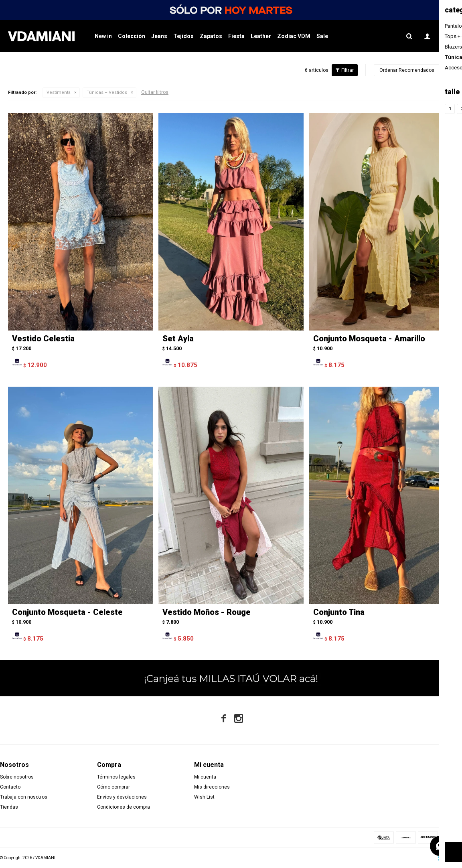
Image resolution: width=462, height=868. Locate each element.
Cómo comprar (113, 787)
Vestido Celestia (43, 339)
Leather (261, 36)
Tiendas (9, 807)
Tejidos (183, 36)
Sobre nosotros (17, 777)
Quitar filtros (155, 92)
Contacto (10, 787)
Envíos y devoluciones (122, 797)
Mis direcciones (212, 787)
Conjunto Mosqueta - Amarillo (369, 339)
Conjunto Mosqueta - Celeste (67, 612)
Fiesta (236, 36)
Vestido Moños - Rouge (207, 612)
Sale (322, 36)
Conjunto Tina (339, 612)
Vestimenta (59, 92)
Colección (132, 36)
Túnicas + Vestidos (107, 92)
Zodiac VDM (294, 36)
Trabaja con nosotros (24, 797)
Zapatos (211, 36)
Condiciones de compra (124, 807)
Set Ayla (178, 339)
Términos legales (116, 777)
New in (103, 36)
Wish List (204, 797)
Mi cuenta (205, 777)
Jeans (159, 36)
